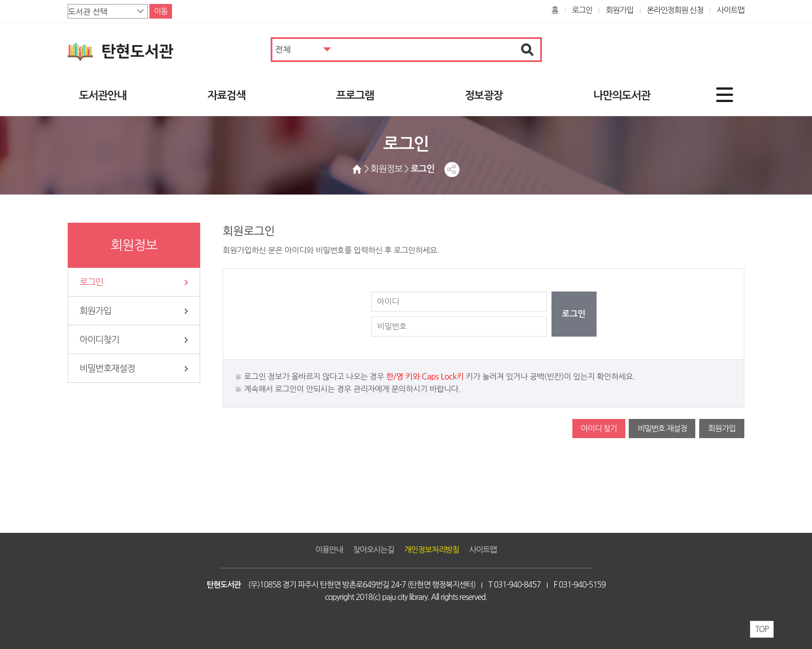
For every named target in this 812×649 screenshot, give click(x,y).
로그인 (582, 10)
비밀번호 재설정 (662, 429)
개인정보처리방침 (432, 550)
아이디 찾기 (599, 429)
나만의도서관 (622, 96)
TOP (762, 629)
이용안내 (329, 550)
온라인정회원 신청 (675, 10)
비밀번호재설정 (107, 368)
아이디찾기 (99, 339)
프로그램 (355, 96)
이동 (161, 11)
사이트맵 (731, 10)
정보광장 (484, 96)
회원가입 (619, 10)
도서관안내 (103, 96)
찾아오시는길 (374, 550)
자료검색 (226, 96)
